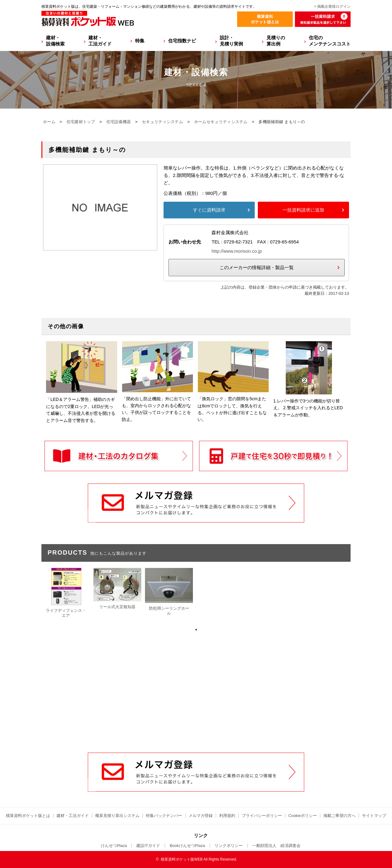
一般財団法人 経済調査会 (276, 846)
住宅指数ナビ (182, 41)
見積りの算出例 (276, 41)
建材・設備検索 (55, 41)
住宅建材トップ (81, 122)
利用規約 (227, 816)
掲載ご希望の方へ (339, 816)
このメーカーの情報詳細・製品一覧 (257, 267)
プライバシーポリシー (262, 816)
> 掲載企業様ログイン (332, 6)
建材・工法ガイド (100, 41)
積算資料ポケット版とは (28, 816)
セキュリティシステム (162, 122)
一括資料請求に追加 (303, 210)
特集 (140, 41)
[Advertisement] (196, 706)
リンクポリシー (229, 846)
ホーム (49, 122)
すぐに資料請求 (209, 210)
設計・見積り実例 (231, 41)
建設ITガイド (148, 846)
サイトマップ (374, 816)
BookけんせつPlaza (187, 846)
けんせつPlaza (114, 846)
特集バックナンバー (164, 816)
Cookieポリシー (303, 816)
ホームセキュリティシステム (221, 122)
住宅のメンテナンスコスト (330, 41)
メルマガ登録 (201, 816)
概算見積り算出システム (117, 816)
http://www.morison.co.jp (237, 251)
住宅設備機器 (119, 122)
